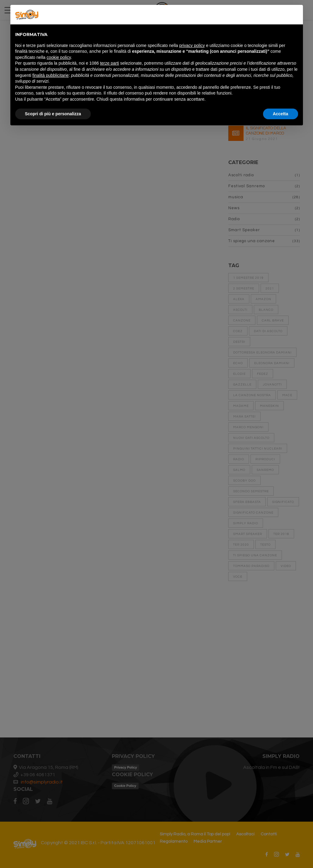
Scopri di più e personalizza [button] (53, 114)
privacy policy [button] (192, 45)
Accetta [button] (281, 114)
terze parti (109, 63)
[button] (295, 15)
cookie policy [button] (59, 57)
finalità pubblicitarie (50, 75)
